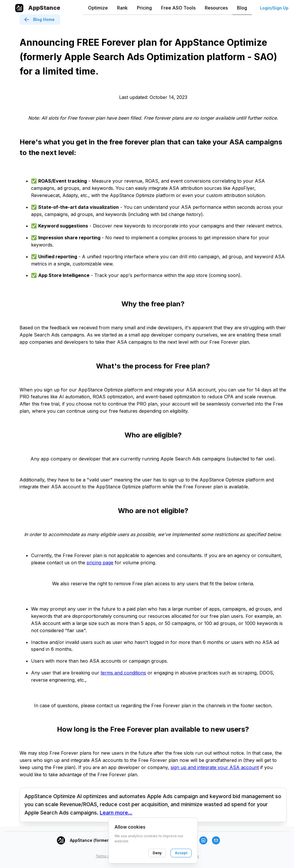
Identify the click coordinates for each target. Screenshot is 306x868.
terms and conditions (123, 673)
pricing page (100, 563)
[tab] (98, 8)
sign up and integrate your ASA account (215, 767)
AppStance (44, 8)
